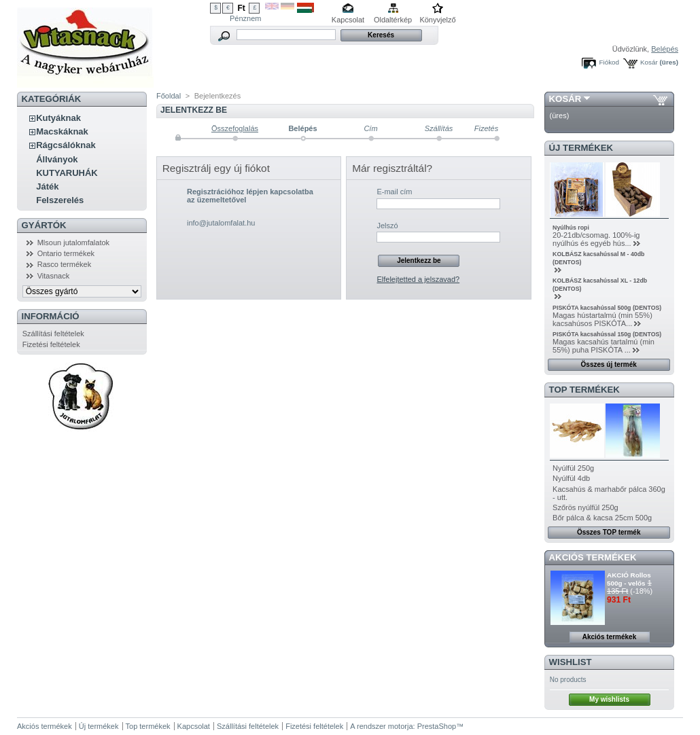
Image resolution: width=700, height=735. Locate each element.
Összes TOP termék (609, 532)
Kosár (649, 62)
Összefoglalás (235, 128)
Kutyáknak (58, 118)
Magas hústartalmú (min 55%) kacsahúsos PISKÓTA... (602, 319)
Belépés (665, 49)
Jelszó (387, 226)
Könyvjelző (437, 20)
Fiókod (609, 62)
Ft (241, 8)
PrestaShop (437, 726)
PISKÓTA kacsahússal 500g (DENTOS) (607, 308)
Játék (47, 186)
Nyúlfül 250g (573, 468)
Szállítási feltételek (53, 334)
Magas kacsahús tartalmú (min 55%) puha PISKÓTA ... (603, 346)
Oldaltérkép (393, 20)
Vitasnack (54, 276)
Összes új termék (609, 364)
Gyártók (44, 225)
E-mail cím (394, 192)
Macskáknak (62, 131)
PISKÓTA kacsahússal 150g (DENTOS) (607, 334)
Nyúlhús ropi (571, 228)
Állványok (57, 159)
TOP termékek (584, 390)
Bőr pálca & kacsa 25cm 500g (602, 518)
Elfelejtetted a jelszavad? (418, 279)
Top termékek (148, 726)
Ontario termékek (66, 253)
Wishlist (571, 662)
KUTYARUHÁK (67, 173)
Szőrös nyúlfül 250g (585, 507)
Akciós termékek (593, 557)
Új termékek (581, 148)
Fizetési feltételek (51, 344)
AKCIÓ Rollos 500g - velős (629, 579)
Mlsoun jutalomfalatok (73, 243)
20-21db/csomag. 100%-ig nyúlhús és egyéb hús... (596, 239)
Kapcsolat (348, 20)
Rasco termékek (64, 264)
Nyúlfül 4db (571, 478)
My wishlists (609, 699)
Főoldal (169, 96)
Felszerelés (60, 200)
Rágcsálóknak (66, 145)
